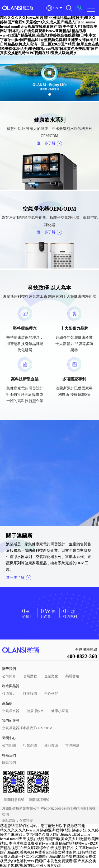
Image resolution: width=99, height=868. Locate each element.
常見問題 (72, 745)
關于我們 (9, 669)
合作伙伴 (51, 694)
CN (52, 8)
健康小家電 (60, 711)
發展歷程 (30, 676)
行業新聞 (30, 745)
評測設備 (30, 694)
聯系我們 (9, 755)
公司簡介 (9, 676)
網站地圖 (79, 808)
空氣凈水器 (11, 711)
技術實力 (9, 694)
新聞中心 (9, 738)
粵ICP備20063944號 (55, 808)
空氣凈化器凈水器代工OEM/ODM (27, 728)
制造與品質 (11, 686)
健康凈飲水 (35, 711)
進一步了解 (49, 143)
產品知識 (51, 745)
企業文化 (51, 676)
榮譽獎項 (72, 676)
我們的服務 (11, 721)
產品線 (7, 703)
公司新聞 (9, 745)
